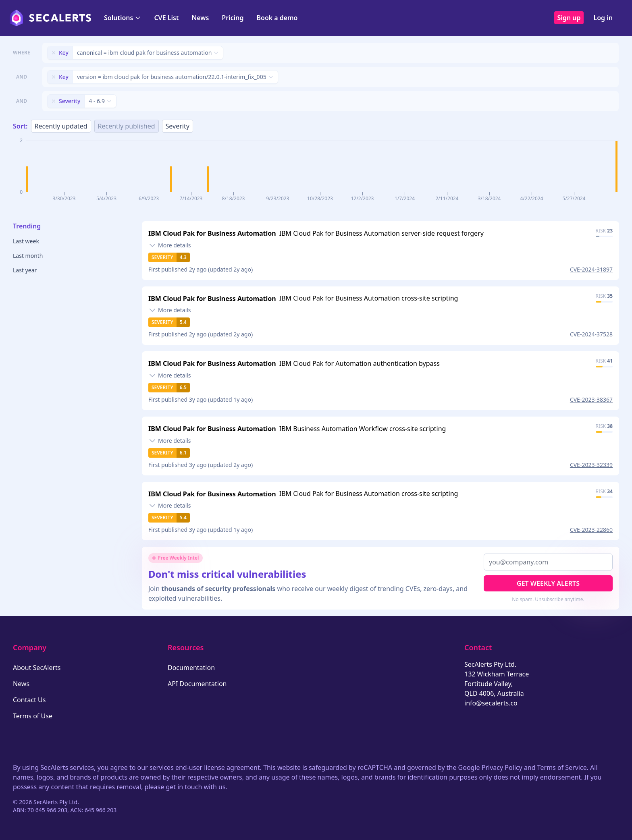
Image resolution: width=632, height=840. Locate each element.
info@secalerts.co (491, 703)
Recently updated (61, 126)
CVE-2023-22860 (591, 530)
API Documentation (197, 684)
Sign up (569, 18)
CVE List (166, 18)
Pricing (233, 18)
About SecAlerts (37, 668)
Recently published (127, 126)
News (200, 18)
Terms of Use (33, 716)
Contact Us (29, 700)
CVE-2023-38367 (591, 399)
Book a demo (277, 18)
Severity (178, 126)
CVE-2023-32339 (591, 465)
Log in (603, 18)
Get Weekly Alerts (548, 583)
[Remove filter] (54, 53)
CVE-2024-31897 (591, 269)
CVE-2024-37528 (591, 334)
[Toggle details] (170, 245)
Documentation (191, 668)
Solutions (123, 18)
